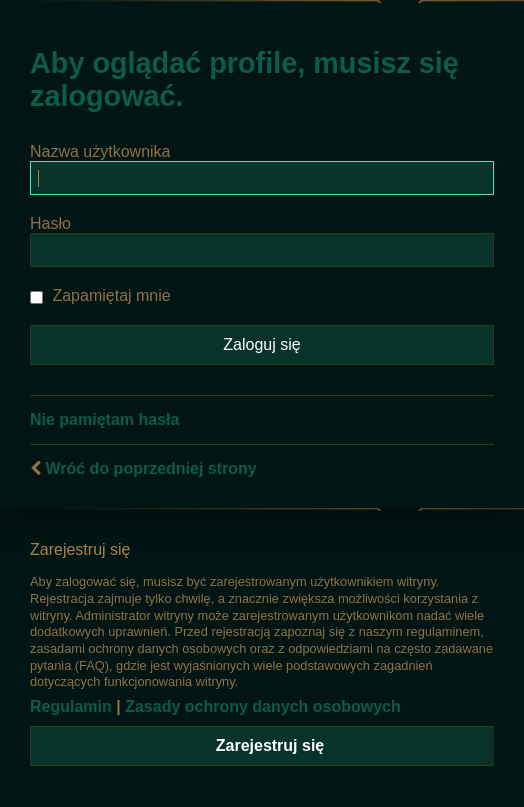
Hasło (50, 223)
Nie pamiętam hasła (104, 419)
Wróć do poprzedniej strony (150, 468)
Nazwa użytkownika (100, 151)
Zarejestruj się (270, 745)
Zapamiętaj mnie (100, 295)
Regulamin (71, 706)
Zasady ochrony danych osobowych (263, 706)
